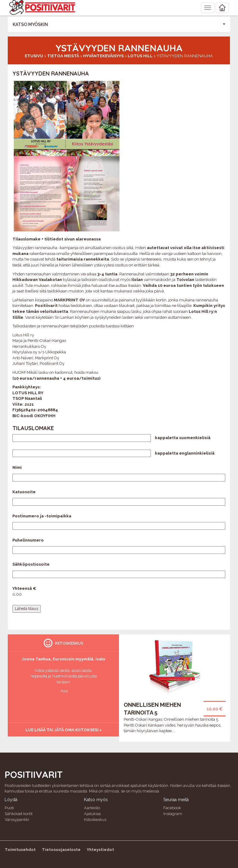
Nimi (17, 467)
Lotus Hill (140, 56)
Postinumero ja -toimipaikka (42, 516)
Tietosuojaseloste (61, 850)
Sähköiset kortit (19, 814)
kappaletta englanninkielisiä (185, 453)
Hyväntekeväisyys (103, 56)
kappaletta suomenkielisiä (183, 438)
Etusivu (34, 56)
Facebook (172, 808)
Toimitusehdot (20, 850)
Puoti (9, 808)
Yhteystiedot (100, 850)
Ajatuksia (92, 814)
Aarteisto (92, 808)
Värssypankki (17, 820)
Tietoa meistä (63, 56)
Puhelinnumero (28, 540)
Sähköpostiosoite (31, 564)
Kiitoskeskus (95, 820)
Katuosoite (24, 492)
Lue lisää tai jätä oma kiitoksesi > (64, 730)
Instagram (173, 814)
